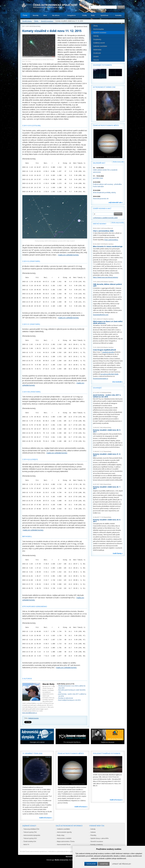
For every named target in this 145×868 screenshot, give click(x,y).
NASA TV (26, 844)
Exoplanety (97, 39)
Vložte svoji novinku (118, 222)
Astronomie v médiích (64, 838)
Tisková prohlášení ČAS (31, 829)
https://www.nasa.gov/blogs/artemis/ (106, 277)
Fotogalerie (71, 15)
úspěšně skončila (108, 352)
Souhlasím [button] (91, 864)
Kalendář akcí (99, 163)
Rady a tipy (61, 835)
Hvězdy (96, 36)
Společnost (104, 15)
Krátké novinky (100, 224)
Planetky (93, 835)
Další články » (118, 553)
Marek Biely (37, 26)
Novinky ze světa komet (66, 698)
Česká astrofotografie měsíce (106, 125)
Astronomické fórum (64, 844)
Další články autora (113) (66, 684)
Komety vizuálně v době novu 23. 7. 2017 (107, 488)
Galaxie (93, 832)
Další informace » (46, 818)
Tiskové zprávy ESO (30, 838)
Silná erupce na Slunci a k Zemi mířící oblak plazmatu (108, 322)
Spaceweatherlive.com (101, 315)
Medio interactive (61, 860)
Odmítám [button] (104, 864)
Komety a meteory (97, 844)
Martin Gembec (109, 244)
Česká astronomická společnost (36, 851)
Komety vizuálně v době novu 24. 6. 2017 (107, 521)
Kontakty (118, 15)
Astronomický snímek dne (104, 87)
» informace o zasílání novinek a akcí (105, 218)
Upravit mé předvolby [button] (122, 864)
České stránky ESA (30, 841)
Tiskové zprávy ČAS (30, 832)
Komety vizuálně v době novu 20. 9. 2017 (107, 431)
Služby (85, 15)
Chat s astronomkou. (111, 240)
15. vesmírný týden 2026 (32, 753)
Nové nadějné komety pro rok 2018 (69, 700)
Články (25, 15)
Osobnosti (97, 53)
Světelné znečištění (100, 46)
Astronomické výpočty (64, 832)
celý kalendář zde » (116, 202)
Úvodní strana (27, 21)
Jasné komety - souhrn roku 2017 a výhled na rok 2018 (107, 396)
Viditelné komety (33, 718)
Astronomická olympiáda (32, 835)
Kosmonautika (99, 29)
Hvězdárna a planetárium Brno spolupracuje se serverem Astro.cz (71, 851)
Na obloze (56, 15)
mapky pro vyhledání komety (68, 255)
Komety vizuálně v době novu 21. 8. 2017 (107, 455)
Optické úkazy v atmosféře (99, 838)
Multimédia (97, 50)
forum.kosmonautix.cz (100, 378)
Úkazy (96, 26)
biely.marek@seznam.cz (30, 713)
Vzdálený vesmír (99, 43)
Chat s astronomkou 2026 (103, 231)
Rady (93, 15)
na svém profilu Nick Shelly (109, 374)
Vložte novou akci (118, 162)
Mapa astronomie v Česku (66, 841)
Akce (45, 15)
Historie (96, 60)
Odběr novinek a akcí (102, 208)
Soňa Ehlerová (108, 228)
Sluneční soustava (47, 21)
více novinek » (118, 382)
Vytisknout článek (82, 27)
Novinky (36, 15)
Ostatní (96, 56)
